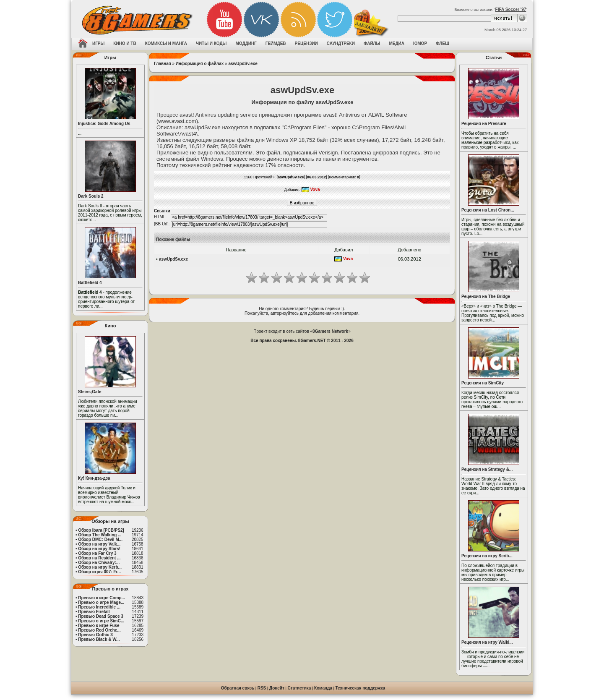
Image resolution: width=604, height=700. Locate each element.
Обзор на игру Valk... (99, 544)
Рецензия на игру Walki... (487, 642)
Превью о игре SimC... (101, 621)
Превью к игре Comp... (102, 598)
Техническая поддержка (361, 688)
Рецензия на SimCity (483, 383)
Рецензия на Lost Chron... (488, 210)
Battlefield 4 (90, 283)
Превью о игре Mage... (101, 602)
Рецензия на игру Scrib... (487, 556)
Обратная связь (238, 688)
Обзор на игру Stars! (99, 549)
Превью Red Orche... (99, 630)
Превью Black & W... (99, 639)
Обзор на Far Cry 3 (97, 553)
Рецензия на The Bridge (486, 296)
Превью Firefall (94, 612)
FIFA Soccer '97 (511, 9)
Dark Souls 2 (91, 196)
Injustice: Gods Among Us (104, 124)
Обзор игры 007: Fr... (99, 572)
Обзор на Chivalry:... (99, 563)
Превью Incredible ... (99, 607)
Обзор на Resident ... (99, 558)
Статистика (299, 688)
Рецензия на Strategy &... (487, 469)
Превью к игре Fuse (99, 626)
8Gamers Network (330, 331)
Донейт (277, 688)
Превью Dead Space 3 (101, 616)
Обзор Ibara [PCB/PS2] (101, 530)
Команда (323, 688)
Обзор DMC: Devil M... (100, 539)
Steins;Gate (90, 392)
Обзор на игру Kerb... (100, 567)
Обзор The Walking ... (100, 535)
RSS (262, 688)
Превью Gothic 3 (95, 635)
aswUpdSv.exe (243, 64)
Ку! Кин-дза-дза (94, 478)
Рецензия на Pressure (484, 124)
